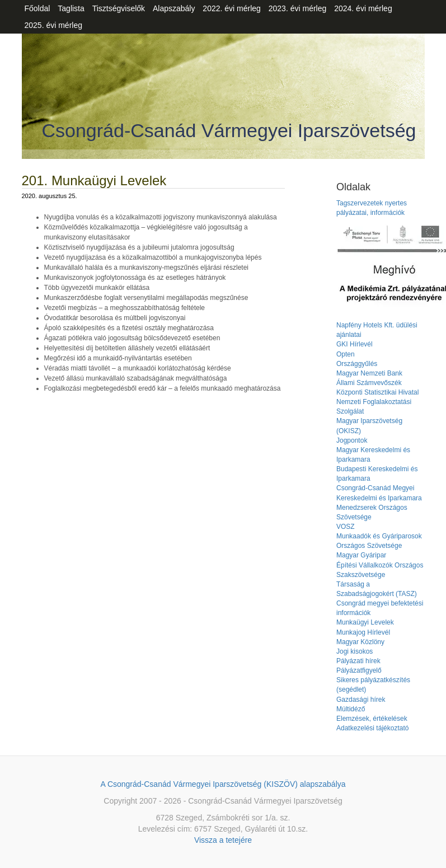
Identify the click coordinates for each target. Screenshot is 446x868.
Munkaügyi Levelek (365, 622)
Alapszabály (174, 8)
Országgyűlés (357, 364)
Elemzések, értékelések (372, 719)
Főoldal (37, 8)
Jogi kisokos (355, 651)
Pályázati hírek (358, 661)
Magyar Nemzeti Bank (369, 373)
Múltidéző (351, 709)
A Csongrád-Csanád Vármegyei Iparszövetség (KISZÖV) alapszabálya (223, 784)
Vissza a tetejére (223, 840)
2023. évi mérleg (298, 8)
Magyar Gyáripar (361, 555)
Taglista (71, 8)
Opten (346, 354)
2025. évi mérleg (54, 25)
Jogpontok (352, 440)
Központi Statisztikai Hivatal (377, 392)
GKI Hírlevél (355, 344)
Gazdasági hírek (361, 700)
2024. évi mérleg (363, 8)
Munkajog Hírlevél (363, 632)
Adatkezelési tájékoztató (372, 728)
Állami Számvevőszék (369, 383)
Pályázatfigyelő (359, 670)
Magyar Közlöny (360, 642)
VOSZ (346, 527)
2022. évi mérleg (232, 8)
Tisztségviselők (119, 8)
